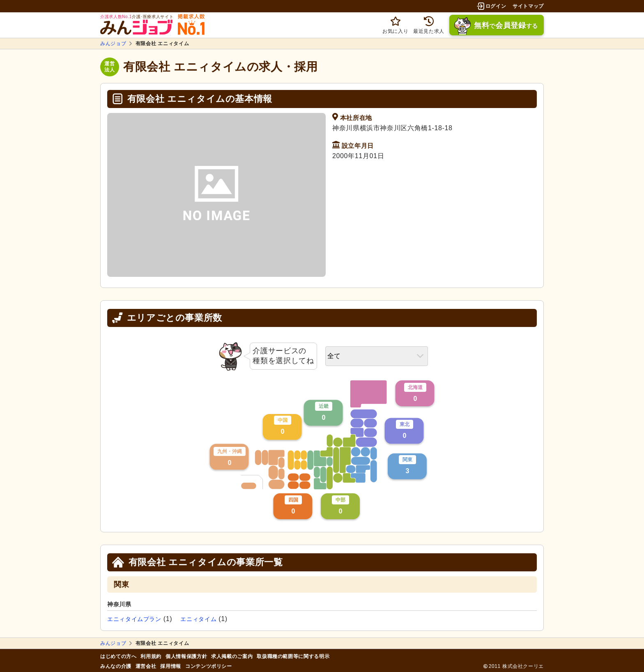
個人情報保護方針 (186, 656)
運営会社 (146, 666)
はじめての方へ (118, 656)
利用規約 (151, 656)
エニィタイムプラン (134, 619)
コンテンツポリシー (209, 666)
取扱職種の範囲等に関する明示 (293, 656)
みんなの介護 (116, 666)
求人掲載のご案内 (232, 656)
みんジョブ (113, 44)
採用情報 (171, 666)
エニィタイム (198, 619)
